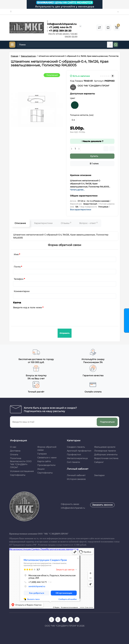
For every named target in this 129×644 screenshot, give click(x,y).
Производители (46, 465)
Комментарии (22, 291)
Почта (17, 267)
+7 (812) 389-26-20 (59, 31)
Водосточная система (106, 458)
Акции (41, 469)
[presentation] (36, 316)
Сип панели (73, 462)
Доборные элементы (106, 455)
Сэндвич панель (76, 447)
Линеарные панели (105, 451)
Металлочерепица (77, 458)
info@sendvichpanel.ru (62, 23)
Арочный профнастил (79, 451)
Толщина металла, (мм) (82, 115)
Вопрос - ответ (88, 223)
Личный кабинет (76, 475)
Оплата (14, 455)
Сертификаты (18, 475)
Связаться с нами (47, 458)
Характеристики (43, 223)
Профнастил (74, 455)
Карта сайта (44, 461)
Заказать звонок (102, 505)
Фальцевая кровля (105, 447)
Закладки (99, 475)
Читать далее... (77, 190)
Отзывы (66, 223)
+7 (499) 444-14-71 (59, 27)
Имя (16, 254)
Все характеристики (81, 210)
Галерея (42, 454)
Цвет (73, 98)
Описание (20, 223)
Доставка (15, 451)
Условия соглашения (22, 471)
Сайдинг (99, 462)
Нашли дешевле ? (92, 141)
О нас (13, 447)
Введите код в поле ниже (27, 308)
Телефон (19, 279)
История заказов (76, 479)
